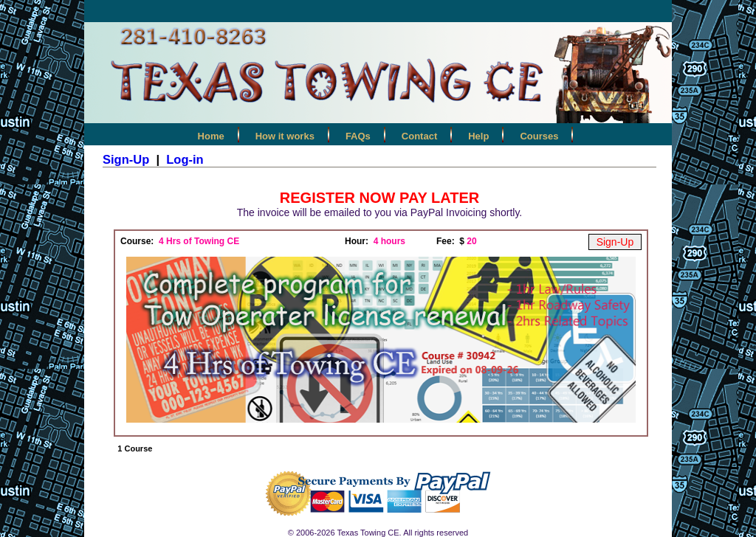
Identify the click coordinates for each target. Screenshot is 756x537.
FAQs (358, 136)
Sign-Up (126, 159)
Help (478, 136)
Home (211, 136)
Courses (539, 136)
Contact (419, 136)
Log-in (185, 159)
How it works (285, 136)
